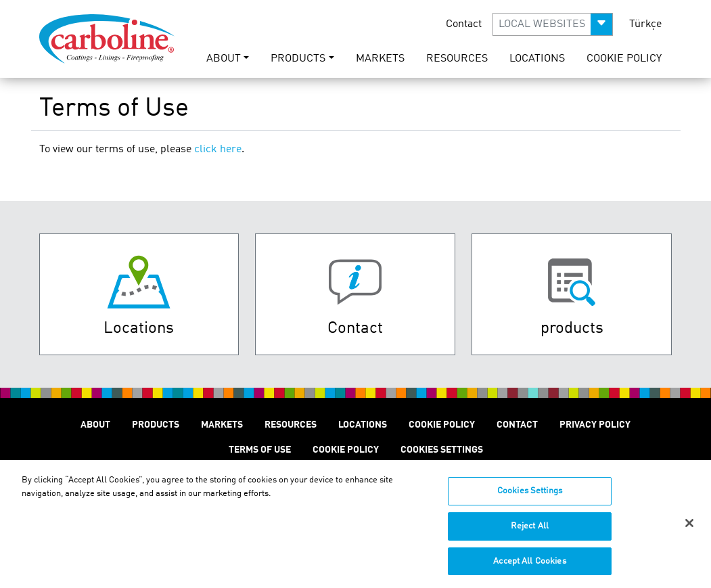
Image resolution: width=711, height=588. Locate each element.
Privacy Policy (595, 425)
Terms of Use (260, 450)
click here (218, 150)
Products (156, 425)
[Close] (689, 529)
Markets (380, 59)
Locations (537, 59)
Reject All (530, 532)
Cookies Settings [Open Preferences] (442, 450)
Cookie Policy (624, 59)
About (95, 425)
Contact (464, 24)
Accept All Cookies (529, 567)
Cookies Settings (530, 498)
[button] (553, 24)
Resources (457, 59)
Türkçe (645, 24)
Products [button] (298, 59)
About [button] (224, 59)
